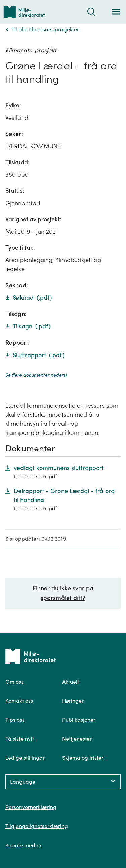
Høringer (73, 701)
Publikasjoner (79, 720)
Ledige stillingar (25, 758)
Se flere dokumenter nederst (36, 375)
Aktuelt (71, 682)
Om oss (14, 682)
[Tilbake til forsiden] (24, 12)
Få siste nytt (20, 739)
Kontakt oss (19, 701)
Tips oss (15, 720)
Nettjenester (77, 739)
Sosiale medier (24, 845)
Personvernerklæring (31, 807)
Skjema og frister (83, 758)
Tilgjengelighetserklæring (37, 826)
